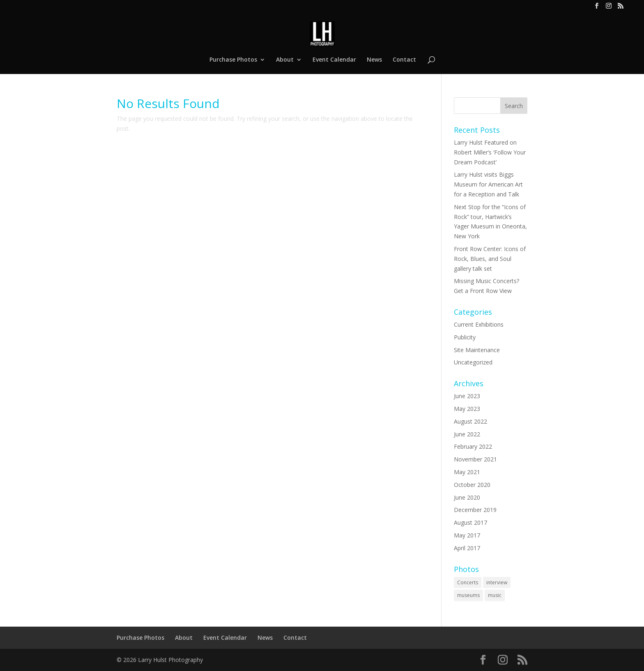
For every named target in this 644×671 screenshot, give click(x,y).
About (285, 60)
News (374, 60)
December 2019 (475, 510)
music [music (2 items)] (495, 595)
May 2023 (467, 409)
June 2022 (467, 434)
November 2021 (475, 459)
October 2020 (472, 485)
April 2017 (467, 548)
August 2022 (470, 421)
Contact (404, 60)
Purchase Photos (233, 60)
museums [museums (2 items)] (468, 595)
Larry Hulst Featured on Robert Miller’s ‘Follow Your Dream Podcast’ (490, 152)
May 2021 (467, 472)
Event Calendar (334, 60)
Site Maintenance (477, 350)
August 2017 (470, 522)
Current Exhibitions (479, 324)
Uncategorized (473, 362)
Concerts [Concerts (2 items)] (468, 582)
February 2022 (473, 446)
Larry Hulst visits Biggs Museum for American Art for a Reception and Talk (488, 184)
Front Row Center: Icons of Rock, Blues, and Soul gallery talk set (490, 259)
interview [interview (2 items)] (497, 582)
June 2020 (467, 497)
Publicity (465, 337)
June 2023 (467, 396)
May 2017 (467, 535)
